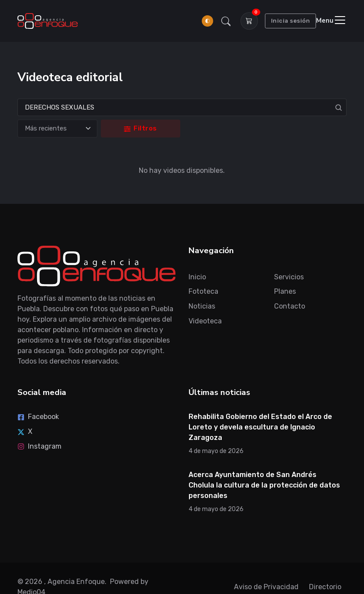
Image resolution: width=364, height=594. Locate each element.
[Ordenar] (57, 129)
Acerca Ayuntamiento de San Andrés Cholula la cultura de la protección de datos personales (264, 485)
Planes (285, 291)
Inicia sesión (291, 21)
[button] (226, 21)
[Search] (182, 108)
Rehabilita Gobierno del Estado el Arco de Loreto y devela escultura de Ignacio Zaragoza (260, 427)
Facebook (38, 417)
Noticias (202, 306)
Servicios (289, 277)
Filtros (141, 128)
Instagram (39, 446)
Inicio (197, 277)
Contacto (290, 306)
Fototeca (203, 291)
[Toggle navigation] (331, 21)
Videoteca (205, 321)
